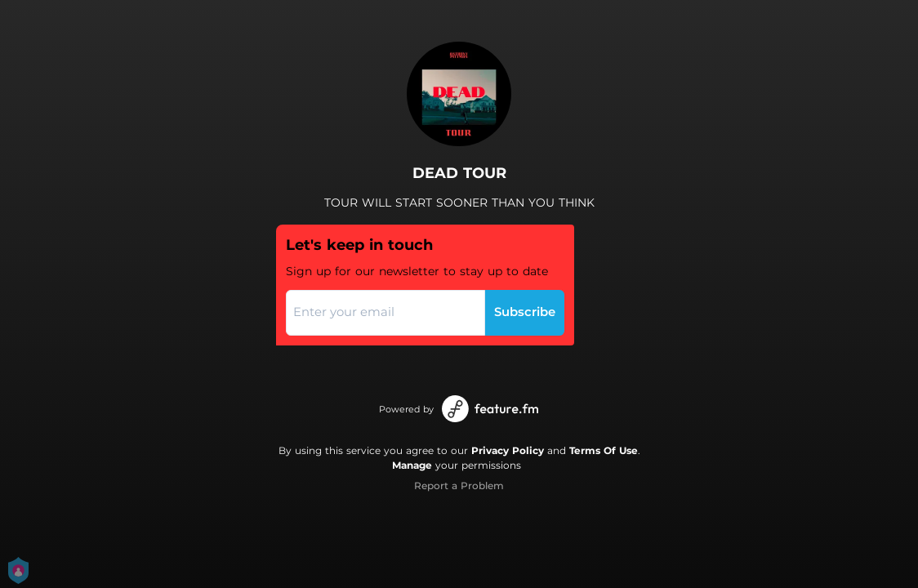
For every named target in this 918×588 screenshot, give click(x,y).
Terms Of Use (604, 450)
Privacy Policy (508, 450)
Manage (412, 465)
